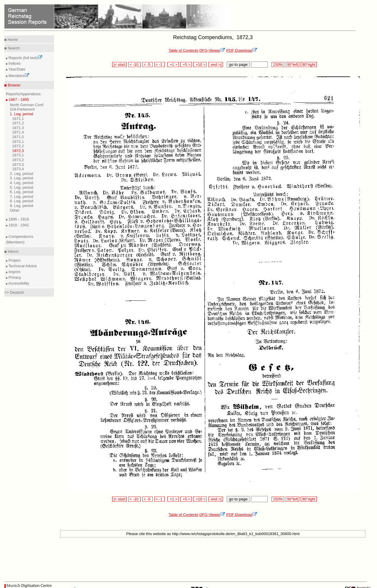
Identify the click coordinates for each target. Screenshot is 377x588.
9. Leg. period (21, 206)
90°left (292, 65)
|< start (119, 65)
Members (18, 76)
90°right (309, 65)
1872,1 (18, 142)
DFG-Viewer (212, 50)
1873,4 (18, 169)
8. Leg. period (21, 201)
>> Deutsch (14, 292)
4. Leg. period (21, 183)
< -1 (160, 65)
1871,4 (18, 132)
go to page (238, 65)
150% (278, 65)
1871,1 (18, 119)
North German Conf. (27, 105)
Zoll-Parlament (22, 109)
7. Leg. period (21, 197)
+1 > (173, 65)
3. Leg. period (21, 178)
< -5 (148, 65)
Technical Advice (22, 266)
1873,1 (18, 155)
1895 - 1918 (18, 219)
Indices (14, 63)
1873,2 (18, 160)
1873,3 (18, 164)
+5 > (186, 65)
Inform (12, 252)
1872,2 (18, 146)
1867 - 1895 (18, 100)
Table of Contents (183, 50)
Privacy (14, 277)
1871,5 (18, 137)
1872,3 (18, 151)
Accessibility (18, 283)
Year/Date (16, 69)
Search (13, 48)
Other (15, 210)
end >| (216, 65)
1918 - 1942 (18, 225)
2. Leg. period (21, 174)
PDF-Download (242, 50)
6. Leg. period (21, 192)
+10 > (200, 65)
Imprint (14, 272)
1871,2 (18, 123)
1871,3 (18, 128)
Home (12, 40)
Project (14, 260)
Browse (13, 85)
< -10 (135, 65)
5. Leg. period (21, 187)
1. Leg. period (21, 114)
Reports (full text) (25, 58)
